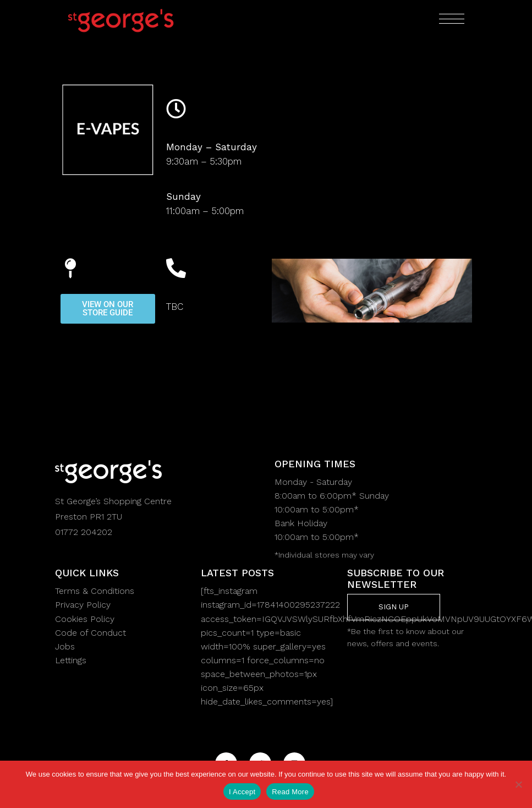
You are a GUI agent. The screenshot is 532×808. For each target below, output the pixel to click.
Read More (290, 792)
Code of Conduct (91, 633)
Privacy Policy (83, 605)
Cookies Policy (85, 619)
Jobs (65, 646)
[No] (518, 784)
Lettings (71, 660)
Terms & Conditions (95, 591)
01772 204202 (84, 532)
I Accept (242, 792)
